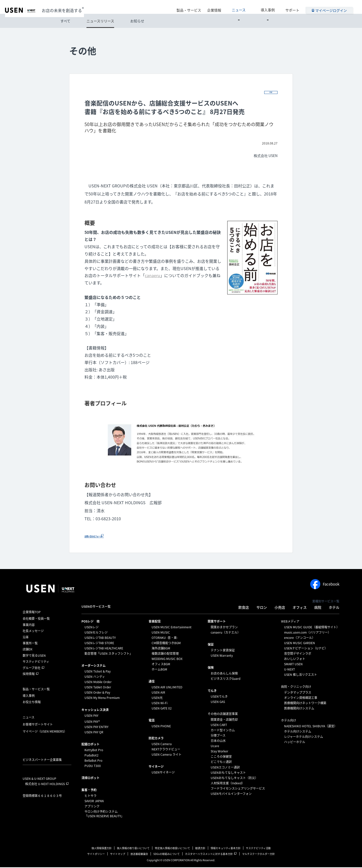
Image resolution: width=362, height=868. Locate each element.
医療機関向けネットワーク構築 (305, 704)
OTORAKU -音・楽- (165, 638)
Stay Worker (219, 752)
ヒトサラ (90, 796)
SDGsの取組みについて (167, 855)
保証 (211, 645)
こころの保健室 (221, 757)
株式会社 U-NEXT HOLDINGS (45, 785)
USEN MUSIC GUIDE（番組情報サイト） (312, 628)
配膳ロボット (90, 745)
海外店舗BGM (161, 649)
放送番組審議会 (139, 855)
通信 (152, 682)
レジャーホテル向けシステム (304, 737)
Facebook (325, 585)
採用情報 (29, 675)
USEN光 (157, 698)
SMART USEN (293, 665)
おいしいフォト (295, 659)
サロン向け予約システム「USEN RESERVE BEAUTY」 (104, 814)
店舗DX (28, 650)
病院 (318, 608)
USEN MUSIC (161, 633)
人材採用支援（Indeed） (228, 784)
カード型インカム (223, 731)
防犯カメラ (156, 739)
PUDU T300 (93, 767)
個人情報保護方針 (102, 849)
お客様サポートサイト (38, 725)
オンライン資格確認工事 (301, 698)
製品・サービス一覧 (36, 690)
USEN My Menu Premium (102, 698)
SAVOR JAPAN (94, 802)
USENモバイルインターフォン (231, 794)
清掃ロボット (90, 779)
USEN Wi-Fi (160, 704)
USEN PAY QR (94, 733)
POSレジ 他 (90, 622)
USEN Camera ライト (167, 755)
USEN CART (219, 726)
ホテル (334, 608)
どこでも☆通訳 (221, 762)
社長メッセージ (33, 632)
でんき (212, 691)
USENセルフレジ (96, 633)
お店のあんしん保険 (224, 674)
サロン (262, 608)
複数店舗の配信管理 (165, 654)
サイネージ (156, 767)
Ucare (215, 747)
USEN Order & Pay (97, 693)
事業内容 (29, 626)
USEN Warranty (222, 656)
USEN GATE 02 (162, 709)
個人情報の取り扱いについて (133, 849)
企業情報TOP (32, 613)
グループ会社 (32, 668)
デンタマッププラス (298, 693)
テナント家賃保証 (223, 651)
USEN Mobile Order (98, 683)
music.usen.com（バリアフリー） (307, 633)
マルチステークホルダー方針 (258, 855)
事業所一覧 (30, 644)
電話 (152, 721)
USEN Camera (162, 745)
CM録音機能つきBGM (166, 644)
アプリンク (92, 807)
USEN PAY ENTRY (96, 728)
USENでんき (219, 697)
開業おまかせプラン (224, 628)
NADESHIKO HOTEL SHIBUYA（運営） (311, 727)
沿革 (26, 638)
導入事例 (272, 7)
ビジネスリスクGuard (225, 679)
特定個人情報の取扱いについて (172, 849)
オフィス (300, 608)
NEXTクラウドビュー (166, 750)
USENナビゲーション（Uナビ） (306, 649)
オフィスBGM (161, 665)
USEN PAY (91, 716)
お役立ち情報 (32, 702)
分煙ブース (218, 736)
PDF (270, 92)
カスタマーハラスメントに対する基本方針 (209, 855)
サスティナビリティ (36, 662)
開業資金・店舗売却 (224, 720)
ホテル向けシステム (298, 732)
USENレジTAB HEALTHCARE (104, 649)
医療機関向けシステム (299, 709)
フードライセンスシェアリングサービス (238, 789)
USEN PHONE (161, 727)
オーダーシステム (94, 666)
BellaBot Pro (93, 761)
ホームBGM (159, 670)
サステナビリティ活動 (258, 849)
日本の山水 (218, 741)
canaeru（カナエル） (225, 633)
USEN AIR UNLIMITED (167, 688)
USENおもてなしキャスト (228, 773)
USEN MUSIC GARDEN (300, 644)
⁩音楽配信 (155, 622)
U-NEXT (289, 670)
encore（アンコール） (300, 638)
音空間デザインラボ (298, 654)
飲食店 (244, 608)
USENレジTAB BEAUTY (100, 638)
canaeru (152, 276)
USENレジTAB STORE (99, 644)
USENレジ (92, 628)
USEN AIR (158, 693)
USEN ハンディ (95, 677)
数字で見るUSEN (34, 656)
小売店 (280, 608)
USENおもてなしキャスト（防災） (234, 779)
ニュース (252, 7)
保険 (211, 668)
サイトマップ (118, 855)
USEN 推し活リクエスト (301, 675)
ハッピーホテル (295, 743)
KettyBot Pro (94, 751)
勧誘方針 (200, 849)
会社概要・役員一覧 (36, 619)
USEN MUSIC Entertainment (172, 628)
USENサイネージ (163, 773)
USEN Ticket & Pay (98, 672)
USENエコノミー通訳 (225, 768)
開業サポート (217, 622)
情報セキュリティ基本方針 (226, 849)
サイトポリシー (96, 855)
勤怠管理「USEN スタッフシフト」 (108, 654)
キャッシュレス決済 (95, 710)
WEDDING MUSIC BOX (167, 659)
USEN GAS (218, 702)
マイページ (45, 732)
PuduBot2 (92, 756)
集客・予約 (89, 791)
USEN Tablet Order (98, 688)
